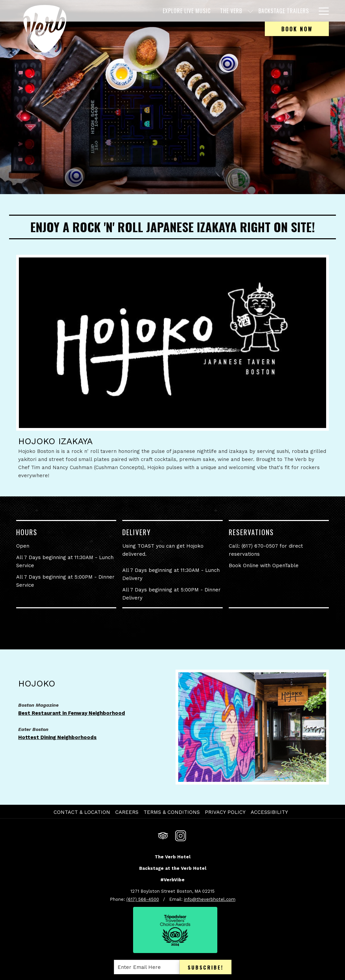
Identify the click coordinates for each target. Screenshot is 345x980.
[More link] (321, 11)
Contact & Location (82, 812)
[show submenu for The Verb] (221, 11)
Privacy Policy (225, 812)
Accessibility (269, 812)
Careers (127, 812)
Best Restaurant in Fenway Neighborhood (72, 713)
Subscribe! (206, 967)
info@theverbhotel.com (210, 899)
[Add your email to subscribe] (147, 967)
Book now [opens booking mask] (297, 29)
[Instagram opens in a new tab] (181, 835)
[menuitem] (157, 11)
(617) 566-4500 (143, 899)
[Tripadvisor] (163, 835)
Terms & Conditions (172, 812)
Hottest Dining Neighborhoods (57, 737)
